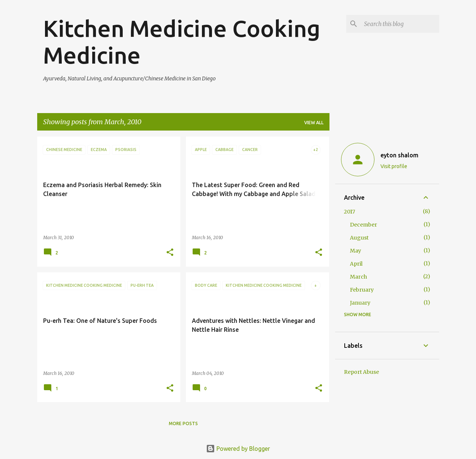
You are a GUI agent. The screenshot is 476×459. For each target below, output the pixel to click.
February (362, 290)
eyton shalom (399, 155)
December (364, 225)
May (356, 251)
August (359, 238)
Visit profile (394, 166)
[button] (170, 253)
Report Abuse (361, 372)
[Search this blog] (400, 24)
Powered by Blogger (238, 449)
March (358, 277)
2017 (350, 212)
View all (314, 123)
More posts (183, 423)
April (356, 264)
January (360, 303)
